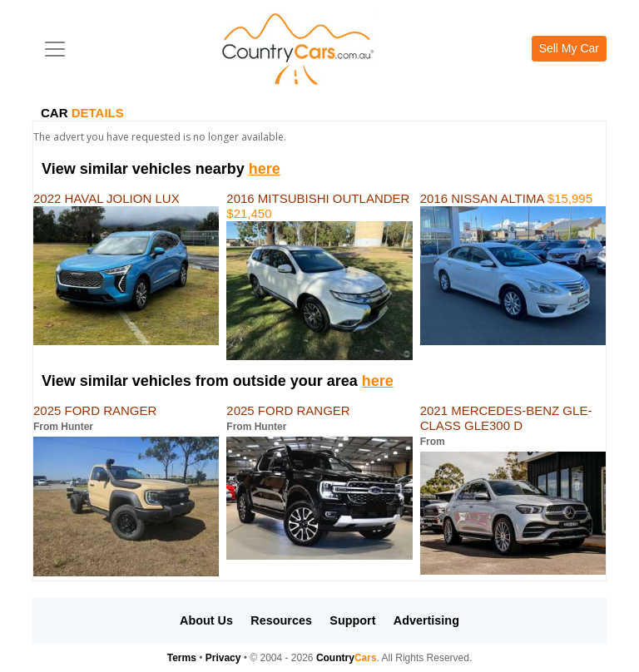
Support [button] (352, 620)
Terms (182, 658)
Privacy (223, 658)
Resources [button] (281, 620)
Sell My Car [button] (569, 48)
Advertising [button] (426, 620)
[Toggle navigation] (55, 49)
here (265, 169)
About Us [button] (206, 620)
